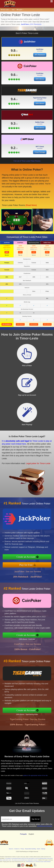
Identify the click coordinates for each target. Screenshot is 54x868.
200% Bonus (40, 133)
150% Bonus (40, 84)
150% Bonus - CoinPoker (32, 638)
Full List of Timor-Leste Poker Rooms (27, 161)
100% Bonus (40, 109)
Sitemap (43, 849)
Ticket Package (42, 151)
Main (13, 10)
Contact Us (17, 849)
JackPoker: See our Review (28, 577)
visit (7, 252)
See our (7, 255)
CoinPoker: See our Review (28, 649)
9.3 (13, 129)
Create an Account (32, 557)
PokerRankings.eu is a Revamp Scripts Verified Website (38, 862)
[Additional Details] (45, 826)
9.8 (13, 51)
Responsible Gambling (30, 849)
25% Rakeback (40, 55)
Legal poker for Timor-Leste (30, 460)
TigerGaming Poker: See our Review (28, 725)
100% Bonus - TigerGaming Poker (32, 713)
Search (39, 849)
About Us (11, 849)
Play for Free (32, 564)
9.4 (13, 104)
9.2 (22, 147)
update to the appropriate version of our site (39, 773)
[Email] (15, 819)
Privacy (22, 849)
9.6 (13, 80)
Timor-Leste (5, 10)
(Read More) (25, 201)
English (20, 10)
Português (23, 834)
